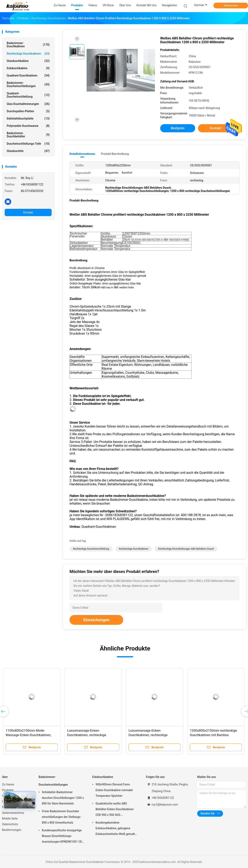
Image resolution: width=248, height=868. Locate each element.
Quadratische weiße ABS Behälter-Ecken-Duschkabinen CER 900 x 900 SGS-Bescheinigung (115, 810)
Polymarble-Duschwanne (28, 126)
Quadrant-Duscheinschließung (28, 95)
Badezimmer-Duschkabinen (28, 45)
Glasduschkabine (28, 61)
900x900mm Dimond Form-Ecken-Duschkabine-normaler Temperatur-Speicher (114, 790)
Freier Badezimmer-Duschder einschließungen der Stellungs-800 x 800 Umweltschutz (62, 817)
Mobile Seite (10, 818)
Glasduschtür (28, 151)
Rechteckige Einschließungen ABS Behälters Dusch (186, 549)
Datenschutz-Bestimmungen (12, 827)
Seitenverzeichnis (13, 813)
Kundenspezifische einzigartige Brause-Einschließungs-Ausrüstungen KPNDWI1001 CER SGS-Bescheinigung (63, 837)
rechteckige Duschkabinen (134, 549)
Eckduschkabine (28, 68)
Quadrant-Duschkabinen (28, 75)
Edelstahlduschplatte (28, 118)
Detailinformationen (82, 154)
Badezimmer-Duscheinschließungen (28, 84)
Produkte (8, 790)
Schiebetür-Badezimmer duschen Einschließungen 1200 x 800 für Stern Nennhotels (63, 798)
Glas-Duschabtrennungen (28, 104)
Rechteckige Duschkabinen (28, 54)
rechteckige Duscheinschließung (91, 549)
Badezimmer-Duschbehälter (28, 135)
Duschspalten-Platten (28, 111)
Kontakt (28, 212)
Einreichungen (96, 620)
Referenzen (231, 5)
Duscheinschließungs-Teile (28, 144)
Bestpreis (178, 128)
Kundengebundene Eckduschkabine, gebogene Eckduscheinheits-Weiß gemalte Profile (116, 829)
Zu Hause (8, 784)
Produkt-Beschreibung (115, 154)
